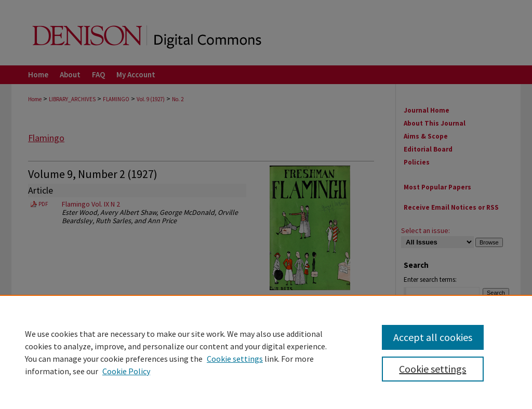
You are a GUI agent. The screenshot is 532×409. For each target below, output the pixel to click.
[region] (266, 352)
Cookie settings (235, 359)
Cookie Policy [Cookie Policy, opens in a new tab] (126, 371)
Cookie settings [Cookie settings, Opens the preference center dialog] (433, 369)
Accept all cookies (433, 337)
